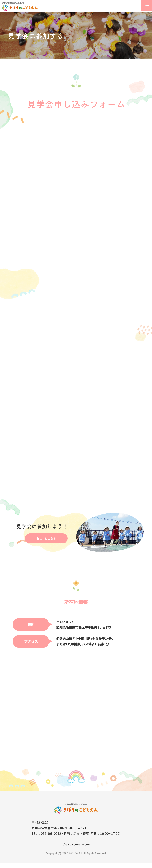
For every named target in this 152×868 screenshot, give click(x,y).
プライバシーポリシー (76, 849)
